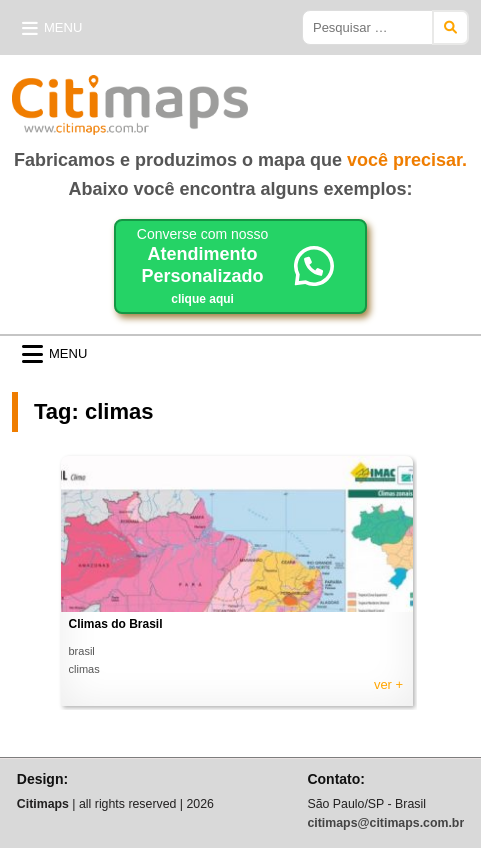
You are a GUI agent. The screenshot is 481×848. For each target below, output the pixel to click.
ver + (388, 684)
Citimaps (292, 97)
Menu (63, 27)
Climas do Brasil (116, 624)
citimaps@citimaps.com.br (385, 823)
